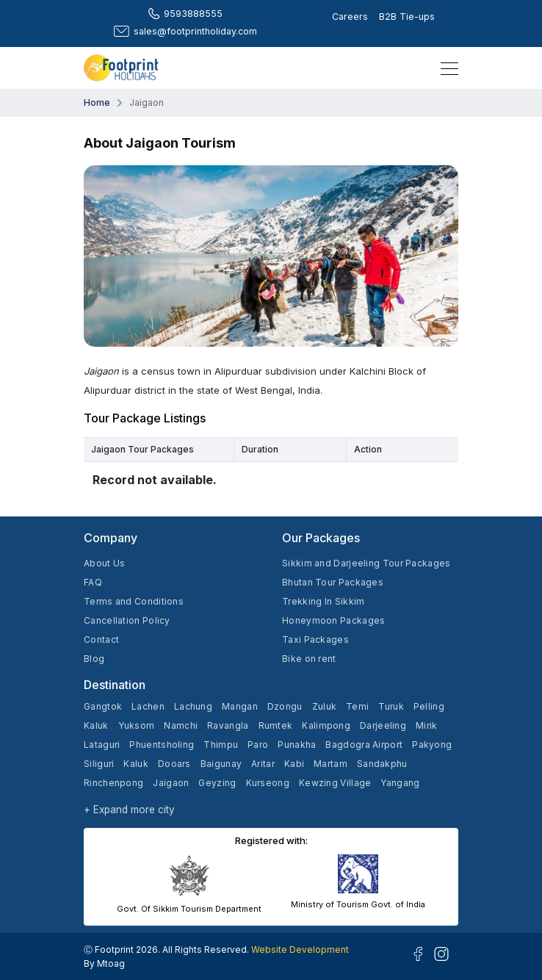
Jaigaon (171, 783)
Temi (357, 706)
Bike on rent (309, 659)
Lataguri (102, 745)
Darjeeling (383, 725)
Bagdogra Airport (364, 745)
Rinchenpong (113, 783)
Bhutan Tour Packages (333, 582)
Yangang (400, 783)
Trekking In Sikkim (323, 601)
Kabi (294, 764)
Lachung (193, 706)
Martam (330, 764)
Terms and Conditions (134, 601)
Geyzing (217, 783)
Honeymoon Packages (333, 620)
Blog (94, 659)
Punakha (297, 745)
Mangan (240, 706)
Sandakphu (382, 764)
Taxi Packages (315, 639)
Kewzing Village (335, 783)
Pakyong (432, 745)
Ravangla (228, 725)
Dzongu (285, 706)
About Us (104, 563)
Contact (101, 639)
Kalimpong (326, 725)
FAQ (93, 582)
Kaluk (96, 725)
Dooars (174, 764)
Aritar (263, 764)
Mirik (427, 725)
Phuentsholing (162, 745)
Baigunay (221, 764)
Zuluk (325, 706)
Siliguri (99, 764)
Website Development (300, 950)
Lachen (148, 706)
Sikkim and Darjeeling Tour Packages (366, 563)
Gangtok (103, 706)
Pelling (429, 706)
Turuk (391, 706)
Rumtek (276, 725)
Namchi (181, 725)
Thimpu (221, 745)
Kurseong (268, 783)
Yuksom (137, 725)
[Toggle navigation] (445, 68)
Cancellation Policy (127, 620)
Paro (258, 745)
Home (97, 102)
